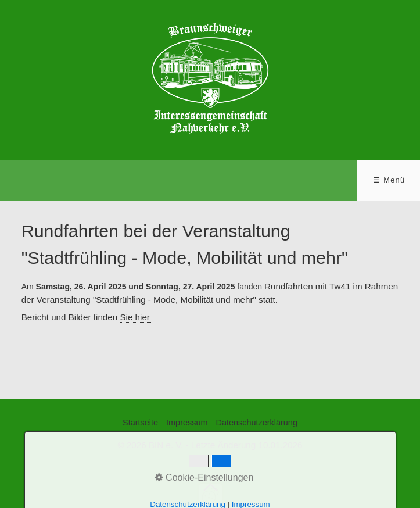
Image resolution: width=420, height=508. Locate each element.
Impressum (187, 423)
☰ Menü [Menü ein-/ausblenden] (389, 180)
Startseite (140, 423)
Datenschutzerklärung (256, 423)
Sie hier (136, 317)
